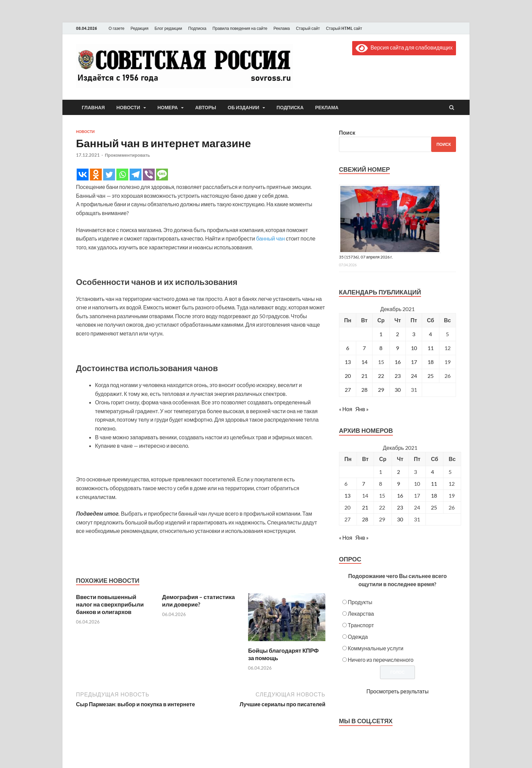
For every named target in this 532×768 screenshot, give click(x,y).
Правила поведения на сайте (240, 28)
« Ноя (346, 409)
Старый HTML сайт (344, 28)
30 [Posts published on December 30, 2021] (400, 519)
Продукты (360, 602)
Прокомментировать (127, 155)
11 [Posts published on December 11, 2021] (434, 484)
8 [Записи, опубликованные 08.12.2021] (381, 348)
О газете (117, 28)
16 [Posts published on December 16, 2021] (400, 495)
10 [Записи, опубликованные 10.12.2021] (414, 348)
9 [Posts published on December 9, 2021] (398, 484)
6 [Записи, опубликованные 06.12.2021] (348, 348)
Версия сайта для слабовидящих (404, 47)
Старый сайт (308, 28)
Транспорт (361, 625)
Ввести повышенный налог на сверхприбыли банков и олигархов (110, 604)
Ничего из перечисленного (381, 660)
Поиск (347, 132)
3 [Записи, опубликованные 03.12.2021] (414, 334)
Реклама (282, 28)
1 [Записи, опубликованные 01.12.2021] (381, 334)
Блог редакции (168, 28)
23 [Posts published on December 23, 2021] (400, 507)
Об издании (243, 108)
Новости (128, 108)
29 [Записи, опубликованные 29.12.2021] (381, 390)
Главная (93, 108)
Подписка (197, 28)
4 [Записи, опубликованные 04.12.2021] (430, 334)
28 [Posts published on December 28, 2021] (365, 519)
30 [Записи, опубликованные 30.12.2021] (398, 390)
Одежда (358, 637)
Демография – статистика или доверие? (199, 601)
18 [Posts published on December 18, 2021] (434, 495)
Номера (168, 108)
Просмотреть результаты (397, 691)
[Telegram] (136, 175)
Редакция (140, 28)
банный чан (271, 238)
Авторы (206, 108)
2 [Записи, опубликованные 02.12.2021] (397, 334)
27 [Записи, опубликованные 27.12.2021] (348, 390)
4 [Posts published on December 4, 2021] (432, 472)
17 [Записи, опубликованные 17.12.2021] (414, 362)
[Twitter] (109, 175)
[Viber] (149, 175)
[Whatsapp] (122, 175)
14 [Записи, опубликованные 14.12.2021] (364, 362)
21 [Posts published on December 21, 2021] (365, 507)
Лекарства (361, 613)
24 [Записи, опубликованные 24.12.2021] (414, 376)
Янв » (362, 409)
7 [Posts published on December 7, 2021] (364, 484)
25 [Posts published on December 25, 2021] (434, 507)
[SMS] (162, 175)
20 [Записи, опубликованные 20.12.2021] (348, 376)
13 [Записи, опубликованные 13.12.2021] (348, 362)
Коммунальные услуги (376, 648)
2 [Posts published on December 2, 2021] (398, 472)
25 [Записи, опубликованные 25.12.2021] (431, 376)
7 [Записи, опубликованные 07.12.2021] (364, 348)
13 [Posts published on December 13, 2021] (347, 495)
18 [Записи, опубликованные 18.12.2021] (431, 362)
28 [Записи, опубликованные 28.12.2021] (364, 390)
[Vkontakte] (83, 175)
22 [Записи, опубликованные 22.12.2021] (381, 376)
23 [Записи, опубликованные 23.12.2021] (398, 376)
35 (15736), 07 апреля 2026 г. (366, 257)
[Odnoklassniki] (96, 175)
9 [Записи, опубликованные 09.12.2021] (397, 348)
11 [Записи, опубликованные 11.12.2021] (431, 348)
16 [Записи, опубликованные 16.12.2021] (398, 362)
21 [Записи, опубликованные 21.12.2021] (364, 376)
